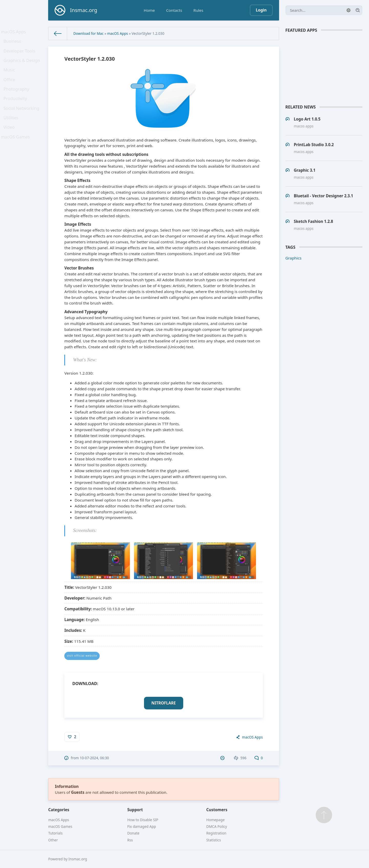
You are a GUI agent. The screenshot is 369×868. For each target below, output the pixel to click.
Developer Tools (20, 55)
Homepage (215, 820)
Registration (216, 833)
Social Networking (22, 123)
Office (11, 89)
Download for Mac (88, 33)
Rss (130, 840)
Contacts (174, 10)
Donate (133, 833)
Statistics (214, 840)
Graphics (294, 258)
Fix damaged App (142, 826)
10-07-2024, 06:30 (94, 758)
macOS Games (16, 157)
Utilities (13, 134)
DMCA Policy (217, 826)
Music (11, 78)
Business (14, 44)
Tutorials (55, 833)
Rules (198, 10)
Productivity (17, 112)
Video (11, 146)
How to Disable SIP (143, 820)
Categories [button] (59, 810)
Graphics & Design (23, 67)
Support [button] (135, 810)
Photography (18, 100)
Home (149, 10)
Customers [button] (217, 810)
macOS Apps (15, 32)
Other (53, 840)
